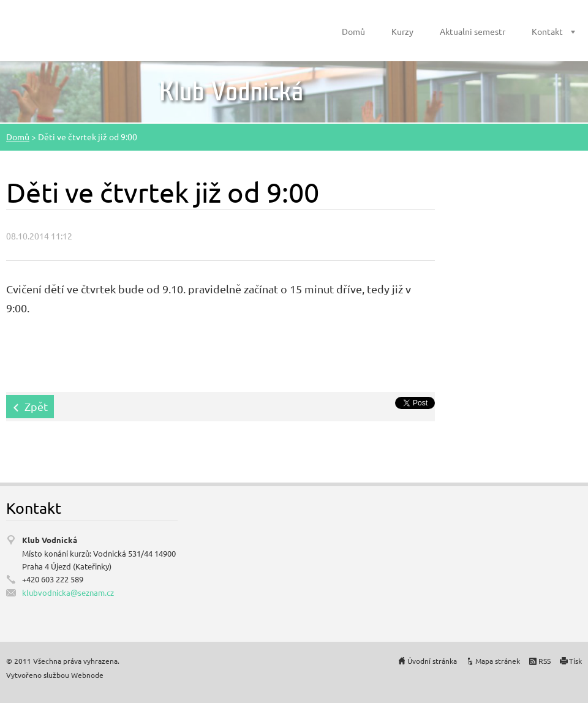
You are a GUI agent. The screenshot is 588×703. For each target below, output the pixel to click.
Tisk (575, 661)
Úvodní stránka (432, 661)
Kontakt (547, 31)
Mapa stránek (498, 661)
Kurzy (402, 31)
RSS (545, 661)
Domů (353, 31)
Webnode (87, 675)
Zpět (36, 406)
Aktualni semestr (473, 31)
